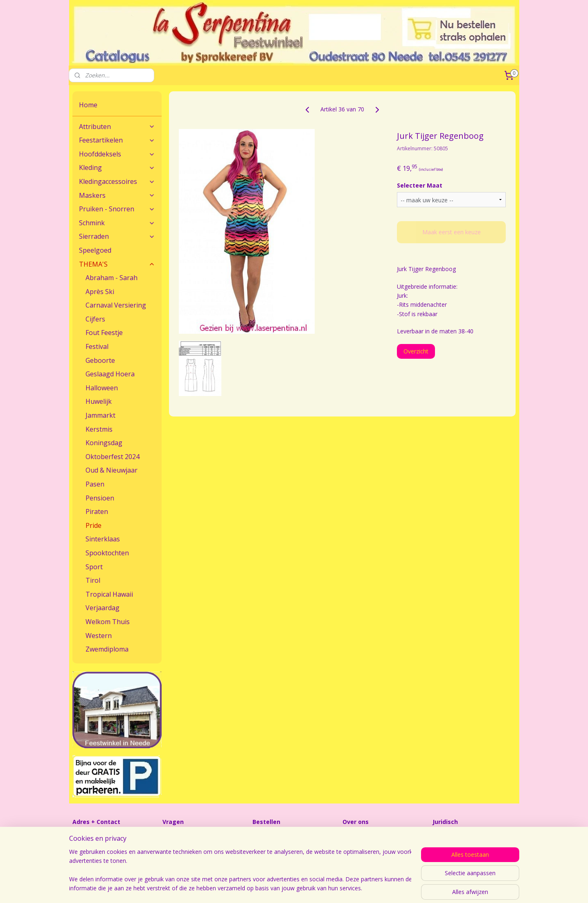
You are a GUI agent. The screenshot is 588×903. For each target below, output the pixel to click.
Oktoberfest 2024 (113, 457)
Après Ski (100, 292)
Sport (94, 567)
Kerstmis (99, 429)
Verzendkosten (272, 845)
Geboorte (100, 360)
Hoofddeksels (117, 154)
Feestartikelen (117, 140)
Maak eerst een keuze (452, 232)
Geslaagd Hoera (110, 374)
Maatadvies (178, 836)
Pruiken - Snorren (117, 209)
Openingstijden (362, 845)
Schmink (117, 223)
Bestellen (265, 836)
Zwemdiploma (107, 649)
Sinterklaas (103, 539)
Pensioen (100, 498)
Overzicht (416, 351)
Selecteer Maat (420, 185)
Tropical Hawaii (109, 594)
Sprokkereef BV (453, 845)
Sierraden (117, 236)
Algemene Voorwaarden (464, 836)
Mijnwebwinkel (461, 888)
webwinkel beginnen (390, 888)
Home (88, 105)
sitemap (341, 888)
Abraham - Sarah (112, 278)
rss (358, 888)
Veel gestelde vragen (190, 845)
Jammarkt (100, 415)
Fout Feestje (104, 333)
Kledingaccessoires (117, 181)
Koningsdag (104, 443)
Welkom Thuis (108, 622)
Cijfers (95, 319)
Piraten (97, 511)
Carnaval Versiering (116, 305)
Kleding (117, 167)
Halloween (102, 388)
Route (80, 845)
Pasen (95, 484)
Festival (97, 346)
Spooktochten (107, 553)
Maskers (117, 195)
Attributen (117, 127)
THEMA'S (117, 264)
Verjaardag (103, 608)
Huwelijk (99, 401)
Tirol (93, 580)
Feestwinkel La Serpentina (377, 836)
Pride (93, 525)
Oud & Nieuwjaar (112, 470)
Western (99, 636)
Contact (83, 836)
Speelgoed (95, 250)
